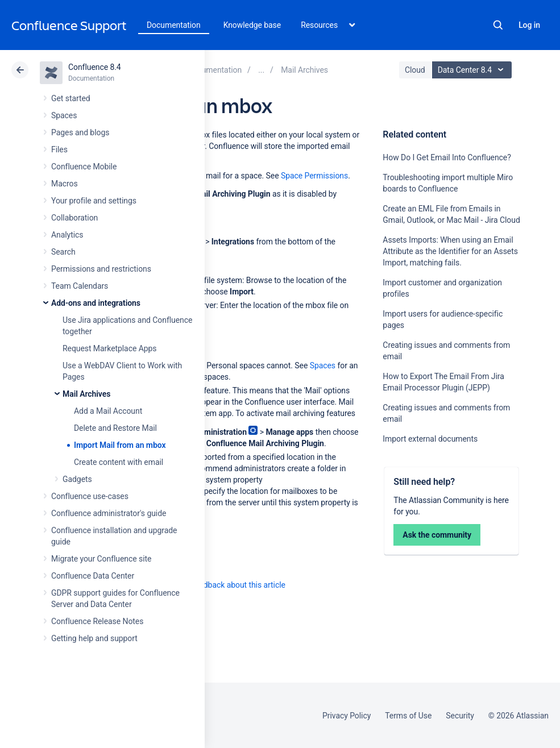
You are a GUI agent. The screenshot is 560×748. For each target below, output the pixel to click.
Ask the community (437, 535)
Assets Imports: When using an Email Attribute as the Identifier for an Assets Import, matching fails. (450, 251)
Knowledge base (252, 25)
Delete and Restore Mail (115, 428)
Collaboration (74, 218)
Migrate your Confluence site (101, 559)
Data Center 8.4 (473, 70)
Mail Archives (86, 394)
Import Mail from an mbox (120, 445)
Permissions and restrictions (101, 269)
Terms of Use (408, 716)
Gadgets (77, 479)
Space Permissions (314, 176)
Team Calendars (80, 286)
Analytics (67, 235)
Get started (71, 98)
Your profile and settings (94, 201)
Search (498, 25)
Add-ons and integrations (96, 303)
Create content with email (119, 462)
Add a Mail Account (108, 411)
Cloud (415, 70)
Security (460, 716)
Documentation (174, 25)
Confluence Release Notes (97, 621)
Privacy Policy (347, 716)
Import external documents (430, 439)
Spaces (64, 115)
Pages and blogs (80, 132)
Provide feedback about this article (225, 585)
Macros (65, 184)
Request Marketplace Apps (109, 348)
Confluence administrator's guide (109, 513)
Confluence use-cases (90, 496)
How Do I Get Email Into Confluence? (447, 157)
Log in (529, 25)
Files (59, 149)
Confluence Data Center (93, 576)
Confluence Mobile (84, 167)
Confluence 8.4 (95, 67)
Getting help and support (94, 638)
